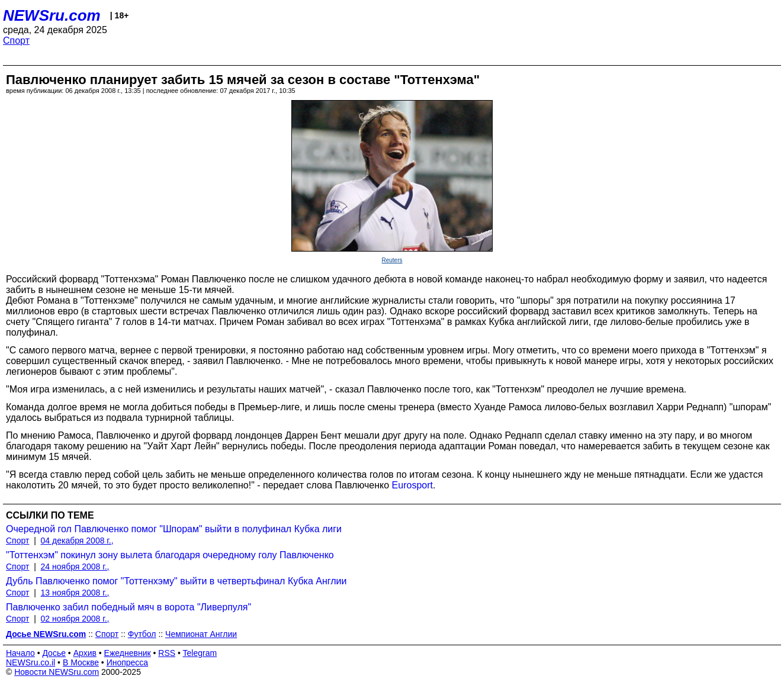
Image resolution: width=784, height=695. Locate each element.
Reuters (392, 260)
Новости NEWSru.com (57, 672)
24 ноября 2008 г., (75, 567)
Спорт (16, 41)
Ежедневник (128, 653)
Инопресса (128, 662)
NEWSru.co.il (30, 662)
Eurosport (412, 485)
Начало (20, 653)
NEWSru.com (52, 15)
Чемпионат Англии (201, 634)
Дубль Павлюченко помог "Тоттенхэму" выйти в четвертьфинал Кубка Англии (176, 581)
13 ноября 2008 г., (75, 593)
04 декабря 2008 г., (77, 540)
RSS (167, 653)
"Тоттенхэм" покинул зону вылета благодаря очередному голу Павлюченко (170, 555)
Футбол (142, 634)
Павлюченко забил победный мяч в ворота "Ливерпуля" (128, 607)
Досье (54, 653)
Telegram (200, 653)
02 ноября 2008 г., (75, 619)
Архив (85, 653)
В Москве (81, 662)
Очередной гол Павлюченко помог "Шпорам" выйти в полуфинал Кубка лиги (174, 529)
